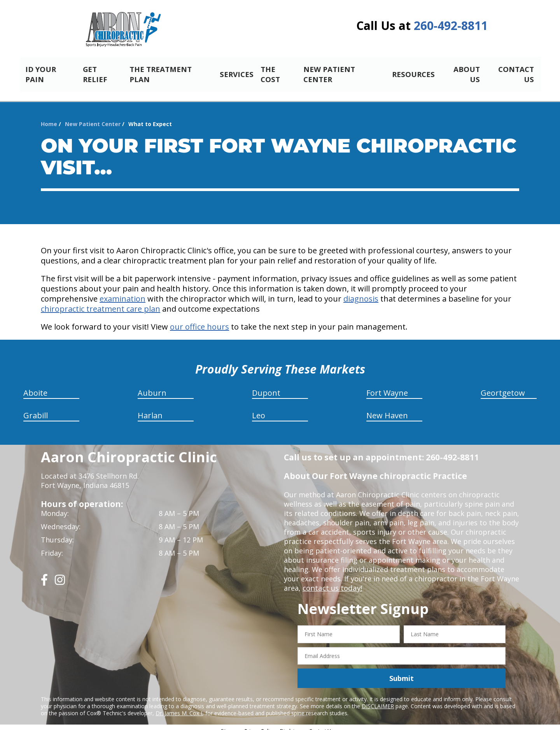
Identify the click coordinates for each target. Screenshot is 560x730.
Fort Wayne (387, 386)
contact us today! (332, 581)
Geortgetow (503, 386)
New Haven (387, 409)
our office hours (199, 320)
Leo (259, 409)
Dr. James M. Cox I (179, 706)
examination (122, 292)
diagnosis (361, 292)
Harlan (150, 409)
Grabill (36, 409)
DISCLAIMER (378, 699)
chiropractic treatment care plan (101, 302)
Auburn (152, 386)
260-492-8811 (451, 25)
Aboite (35, 386)
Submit (402, 672)
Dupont (266, 386)
